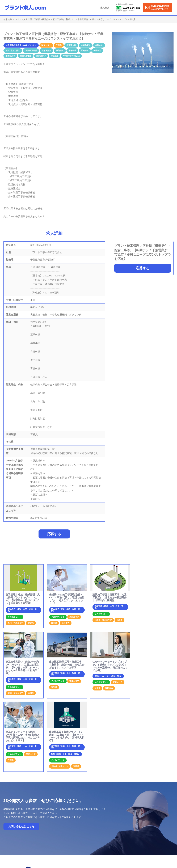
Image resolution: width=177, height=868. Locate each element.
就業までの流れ (90, 818)
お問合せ (128, 818)
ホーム (75, 818)
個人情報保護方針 (157, 818)
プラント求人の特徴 (110, 818)
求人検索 (105, 8)
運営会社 (141, 818)
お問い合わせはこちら (21, 759)
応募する (143, 268)
